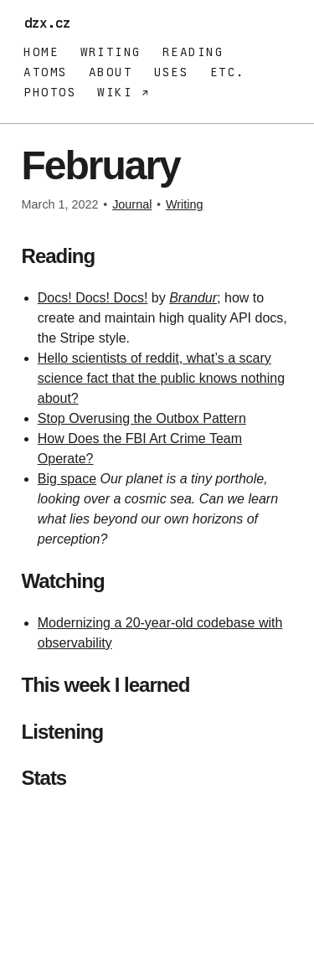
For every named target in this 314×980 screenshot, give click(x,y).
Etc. (228, 72)
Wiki (119, 92)
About (111, 72)
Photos (50, 92)
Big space (67, 479)
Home (41, 52)
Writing (111, 52)
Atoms (45, 72)
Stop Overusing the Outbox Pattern (142, 418)
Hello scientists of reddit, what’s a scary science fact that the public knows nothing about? (161, 378)
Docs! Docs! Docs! (93, 298)
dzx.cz (51, 23)
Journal (132, 204)
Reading (193, 52)
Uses (172, 72)
